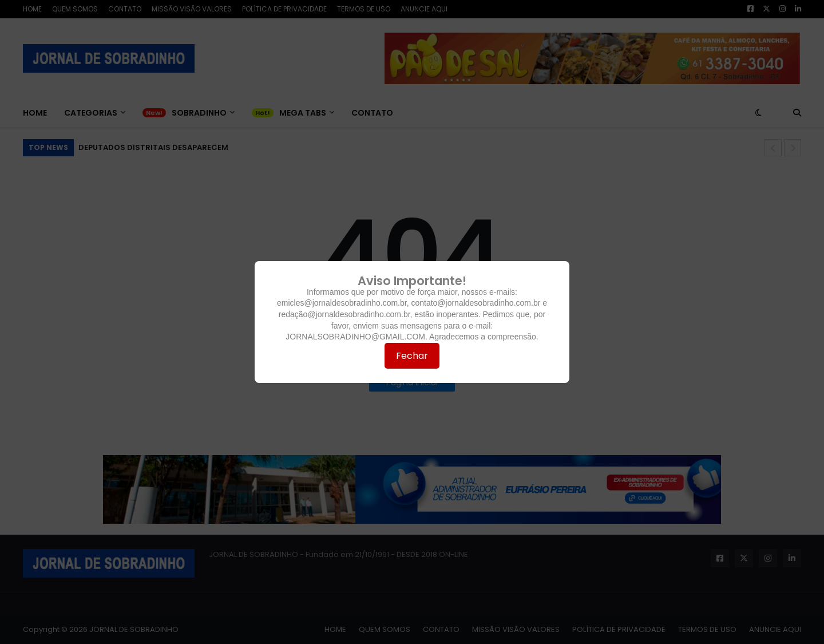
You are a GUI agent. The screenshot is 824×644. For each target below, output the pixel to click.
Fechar (412, 356)
